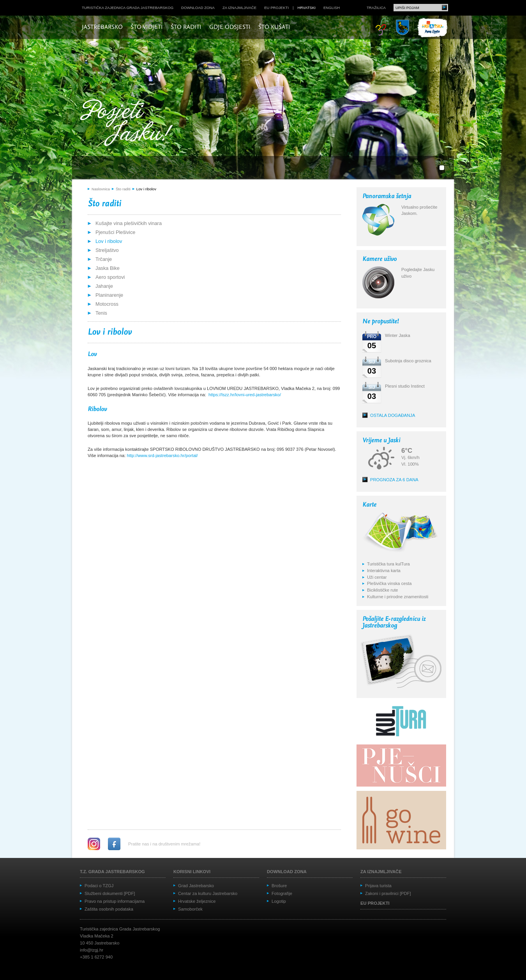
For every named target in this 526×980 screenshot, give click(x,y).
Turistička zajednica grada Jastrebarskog (128, 8)
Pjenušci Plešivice (115, 232)
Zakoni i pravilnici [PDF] (388, 893)
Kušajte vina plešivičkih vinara (129, 223)
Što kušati (274, 27)
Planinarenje (109, 295)
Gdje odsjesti (230, 27)
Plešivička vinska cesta (389, 583)
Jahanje (104, 286)
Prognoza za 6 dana (394, 480)
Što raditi (186, 27)
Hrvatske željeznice (197, 901)
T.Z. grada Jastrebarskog (112, 872)
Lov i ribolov (146, 189)
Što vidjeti (147, 27)
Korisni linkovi (192, 872)
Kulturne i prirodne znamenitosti (398, 597)
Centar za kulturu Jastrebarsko (208, 893)
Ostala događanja (393, 415)
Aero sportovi (110, 277)
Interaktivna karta (384, 571)
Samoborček (190, 909)
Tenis (101, 313)
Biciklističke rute (383, 590)
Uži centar (377, 577)
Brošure (279, 886)
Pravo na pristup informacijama (115, 901)
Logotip (279, 901)
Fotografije (282, 893)
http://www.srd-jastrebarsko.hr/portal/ (162, 455)
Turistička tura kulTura (388, 564)
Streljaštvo (107, 250)
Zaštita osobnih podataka (109, 909)
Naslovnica (101, 189)
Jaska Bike (108, 268)
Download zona (198, 8)
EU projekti (276, 8)
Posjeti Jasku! (129, 124)
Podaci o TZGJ (99, 886)
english (332, 8)
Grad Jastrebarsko (196, 886)
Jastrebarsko (102, 27)
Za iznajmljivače (239, 8)
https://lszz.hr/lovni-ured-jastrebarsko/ (245, 395)
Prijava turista (378, 886)
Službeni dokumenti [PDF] (110, 893)
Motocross (107, 304)
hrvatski (307, 8)
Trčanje (104, 259)
